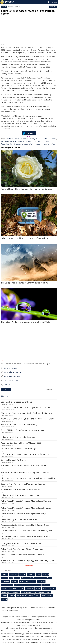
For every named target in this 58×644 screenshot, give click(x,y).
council (22, 581)
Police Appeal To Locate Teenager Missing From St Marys (26, 508)
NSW (11, 578)
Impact (38, 596)
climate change (22, 596)
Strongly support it (12, 368)
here (8, 129)
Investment (46, 139)
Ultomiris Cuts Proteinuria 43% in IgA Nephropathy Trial (26, 408)
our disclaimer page (49, 642)
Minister (49, 578)
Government (14, 574)
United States (30, 589)
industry (5, 589)
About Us (42, 608)
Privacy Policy (22, 608)
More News (29, 566)
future (48, 592)
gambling (5, 141)
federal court (39, 141)
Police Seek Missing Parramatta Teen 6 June (20, 495)
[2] (27, 633)
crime (44, 589)
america (31, 596)
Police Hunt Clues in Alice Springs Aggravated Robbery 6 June (28, 560)
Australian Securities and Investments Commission (22, 144)
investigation (34, 139)
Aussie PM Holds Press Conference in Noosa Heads (23, 430)
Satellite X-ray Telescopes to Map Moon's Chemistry (24, 484)
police (38, 574)
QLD (35, 592)
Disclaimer (5, 610)
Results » (49, 389)
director (24, 139)
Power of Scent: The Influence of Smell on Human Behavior (27, 189)
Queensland (6, 581)
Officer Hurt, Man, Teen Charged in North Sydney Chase (25, 454)
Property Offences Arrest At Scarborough (19, 449)
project (38, 589)
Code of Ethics (14, 610)
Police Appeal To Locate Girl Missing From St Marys (23, 514)
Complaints (51, 608)
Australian (46, 574)
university (23, 574)
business (15, 581)
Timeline (5, 396)
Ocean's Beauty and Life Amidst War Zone (19, 519)
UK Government (26, 592)
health (32, 578)
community (31, 574)
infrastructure (19, 585)
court (17, 139)
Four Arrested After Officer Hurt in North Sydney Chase (25, 525)
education (37, 585)
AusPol (21, 589)
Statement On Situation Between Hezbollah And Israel (25, 466)
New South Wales (7, 585)
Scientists (41, 592)
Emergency (52, 589)
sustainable (6, 592)
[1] (25, 633)
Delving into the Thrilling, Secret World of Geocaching (25, 238)
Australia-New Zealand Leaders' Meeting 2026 (21, 443)
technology (46, 585)
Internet (50, 596)
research (5, 578)
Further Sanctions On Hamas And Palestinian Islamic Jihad (26, 531)
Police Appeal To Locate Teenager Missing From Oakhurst (26, 501)
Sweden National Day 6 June (13, 460)
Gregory (29, 141)
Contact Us (34, 608)
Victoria (17, 578)
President (12, 596)
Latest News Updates (9, 608)
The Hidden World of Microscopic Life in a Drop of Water (26, 322)
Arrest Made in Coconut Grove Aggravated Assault (23, 555)
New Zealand (15, 592)
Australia (10, 139)
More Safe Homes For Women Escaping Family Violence (25, 473)
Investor (21, 141)
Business (4, 7)
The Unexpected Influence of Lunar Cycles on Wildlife (24, 283)
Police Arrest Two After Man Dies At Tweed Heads (23, 549)
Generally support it (13, 372)
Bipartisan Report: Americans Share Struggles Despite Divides (28, 478)
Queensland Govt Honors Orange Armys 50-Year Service (25, 536)
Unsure (7, 385)
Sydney (4, 596)
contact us (34, 642)
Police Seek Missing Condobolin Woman (18, 437)
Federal (13, 141)
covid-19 (33, 581)
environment (40, 578)
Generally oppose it (12, 376)
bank (54, 139)
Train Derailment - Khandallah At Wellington (21, 425)
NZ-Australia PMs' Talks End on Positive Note (21, 490)
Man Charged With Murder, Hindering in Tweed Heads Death (28, 419)
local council (41, 581)
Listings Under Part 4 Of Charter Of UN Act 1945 (22, 543)
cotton (53, 144)
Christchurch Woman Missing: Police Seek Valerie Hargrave (27, 413)
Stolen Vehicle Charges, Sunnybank (16, 402)
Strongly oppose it (12, 380)
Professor (25, 578)
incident (4, 599)
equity (46, 144)
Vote (6, 389)
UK (27, 581)
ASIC (48, 141)
